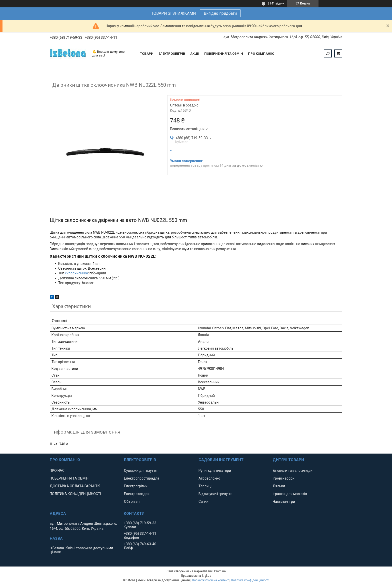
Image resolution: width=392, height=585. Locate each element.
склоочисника (76, 273)
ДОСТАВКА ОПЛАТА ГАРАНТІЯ (75, 486)
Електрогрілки (136, 486)
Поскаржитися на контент (210, 580)
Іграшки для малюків (290, 494)
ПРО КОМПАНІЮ (261, 54)
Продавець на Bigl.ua (196, 576)
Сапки (203, 502)
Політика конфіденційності (250, 580)
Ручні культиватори (215, 471)
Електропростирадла (142, 478)
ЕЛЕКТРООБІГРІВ (172, 54)
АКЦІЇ (195, 54)
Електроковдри (137, 494)
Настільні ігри (284, 502)
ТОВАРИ (147, 54)
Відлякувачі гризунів (215, 494)
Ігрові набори (284, 478)
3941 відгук (276, 3)
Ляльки (279, 486)
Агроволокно (209, 478)
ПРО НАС (57, 471)
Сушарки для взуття (141, 471)
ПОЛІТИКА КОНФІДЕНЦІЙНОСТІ (75, 494)
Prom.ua (220, 571)
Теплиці (205, 486)
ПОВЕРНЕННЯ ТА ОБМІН (224, 54)
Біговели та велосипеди (293, 471)
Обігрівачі (132, 502)
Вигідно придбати (220, 13)
